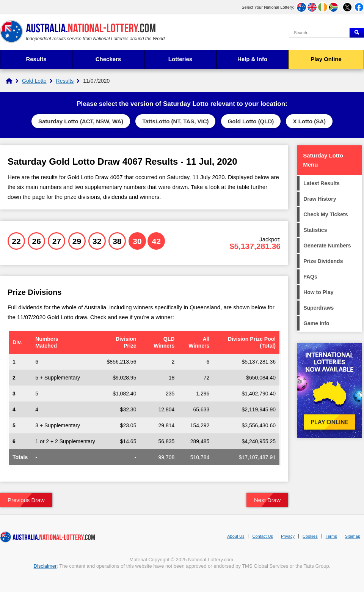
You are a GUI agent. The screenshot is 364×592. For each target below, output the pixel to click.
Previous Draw (26, 500)
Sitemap (353, 536)
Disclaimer (45, 566)
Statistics (315, 230)
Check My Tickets (326, 214)
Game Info (316, 323)
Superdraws (318, 308)
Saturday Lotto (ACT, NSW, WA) (81, 121)
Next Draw (267, 500)
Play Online (326, 59)
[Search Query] (319, 33)
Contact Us (262, 536)
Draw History (320, 199)
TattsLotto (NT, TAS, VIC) (175, 121)
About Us (236, 536)
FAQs (310, 277)
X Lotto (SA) (309, 121)
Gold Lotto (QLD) (251, 121)
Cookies (310, 536)
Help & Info (252, 59)
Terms (331, 536)
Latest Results (322, 183)
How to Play (318, 292)
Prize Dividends (323, 261)
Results (36, 59)
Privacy (288, 536)
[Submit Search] (357, 33)
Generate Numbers (327, 246)
